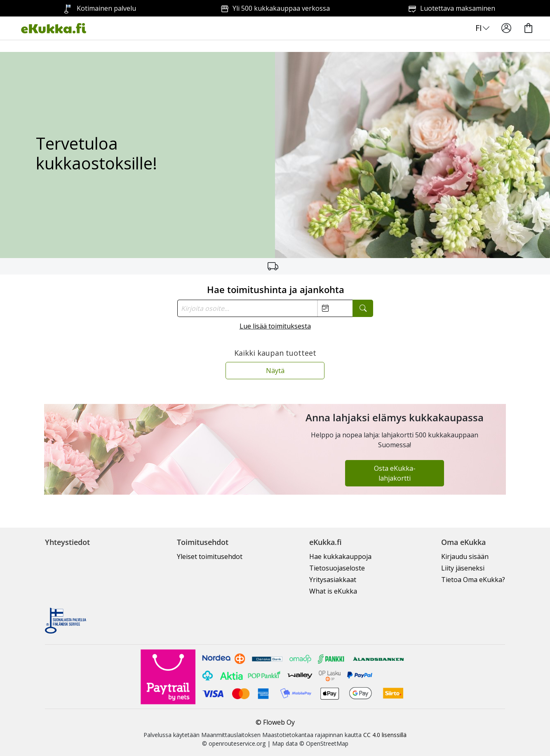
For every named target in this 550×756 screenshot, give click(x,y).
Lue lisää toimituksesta (275, 326)
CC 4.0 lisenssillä (385, 735)
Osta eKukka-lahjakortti (395, 473)
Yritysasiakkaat (333, 580)
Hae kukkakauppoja (340, 556)
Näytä (275, 371)
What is (333, 591)
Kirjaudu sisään (465, 556)
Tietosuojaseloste (337, 568)
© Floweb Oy (275, 722)
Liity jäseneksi (463, 568)
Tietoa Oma (473, 580)
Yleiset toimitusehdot (210, 556)
